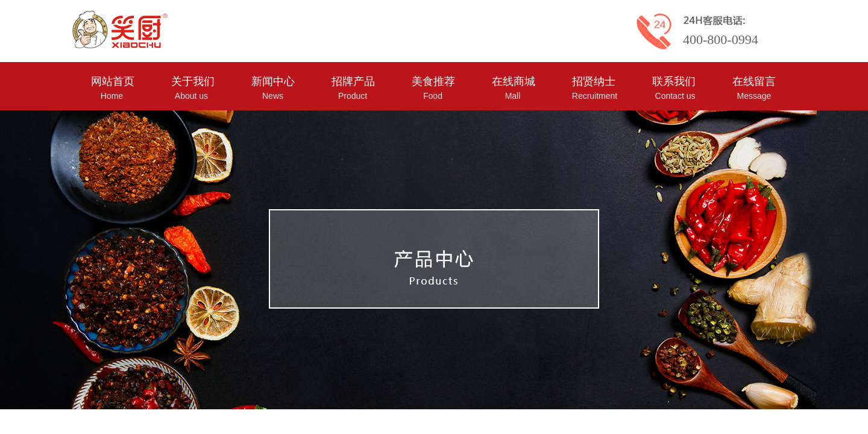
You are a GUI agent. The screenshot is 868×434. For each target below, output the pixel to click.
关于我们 (193, 81)
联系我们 (674, 81)
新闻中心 (273, 81)
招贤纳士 (594, 81)
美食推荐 (433, 81)
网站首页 (113, 81)
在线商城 (514, 81)
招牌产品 (353, 81)
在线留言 (754, 81)
